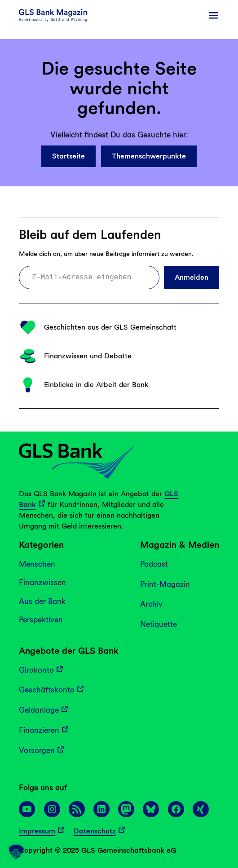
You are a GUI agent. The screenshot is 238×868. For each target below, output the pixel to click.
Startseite (68, 156)
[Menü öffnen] (214, 15)
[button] (16, 852)
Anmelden (192, 277)
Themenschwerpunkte (149, 156)
